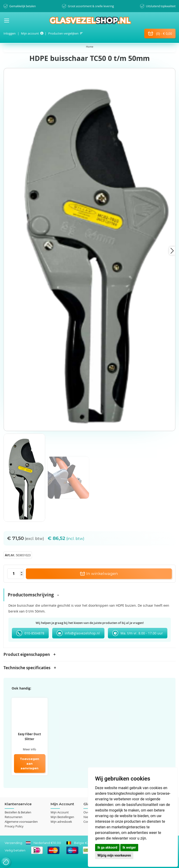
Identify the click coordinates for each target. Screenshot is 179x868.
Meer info (29, 749)
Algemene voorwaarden (21, 822)
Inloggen (10, 33)
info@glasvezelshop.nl (82, 633)
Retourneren (14, 817)
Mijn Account (60, 812)
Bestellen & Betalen (18, 812)
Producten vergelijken (63, 33)
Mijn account (30, 33)
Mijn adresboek (61, 822)
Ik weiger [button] (129, 847)
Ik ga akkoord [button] (107, 847)
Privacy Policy (14, 826)
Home (90, 46)
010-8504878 (34, 633)
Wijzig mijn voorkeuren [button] (114, 855)
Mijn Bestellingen (62, 817)
